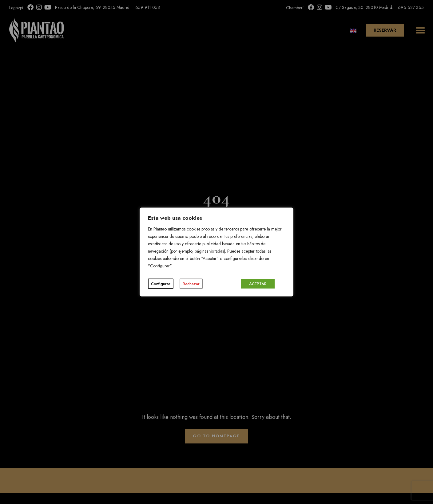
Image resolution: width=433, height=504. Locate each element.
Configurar (161, 284)
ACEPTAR (258, 284)
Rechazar (191, 284)
